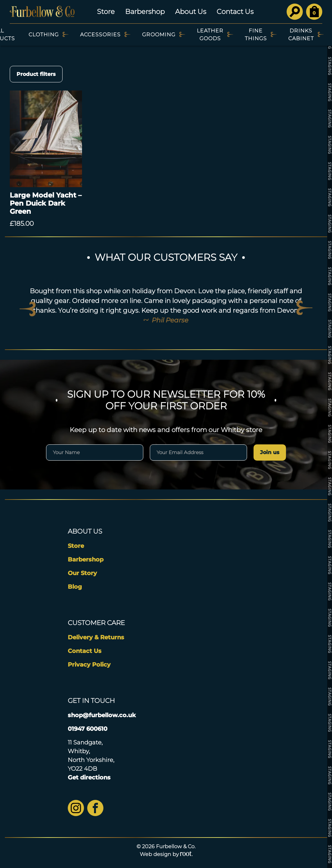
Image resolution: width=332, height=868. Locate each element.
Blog (75, 587)
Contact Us (235, 12)
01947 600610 (88, 729)
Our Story (82, 573)
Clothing (44, 35)
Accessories (100, 35)
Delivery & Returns (96, 637)
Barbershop (145, 12)
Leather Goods (210, 35)
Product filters (36, 74)
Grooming (159, 35)
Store (106, 12)
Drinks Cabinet (301, 35)
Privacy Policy (89, 665)
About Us (191, 12)
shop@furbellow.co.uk (102, 715)
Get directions (89, 778)
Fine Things (256, 35)
